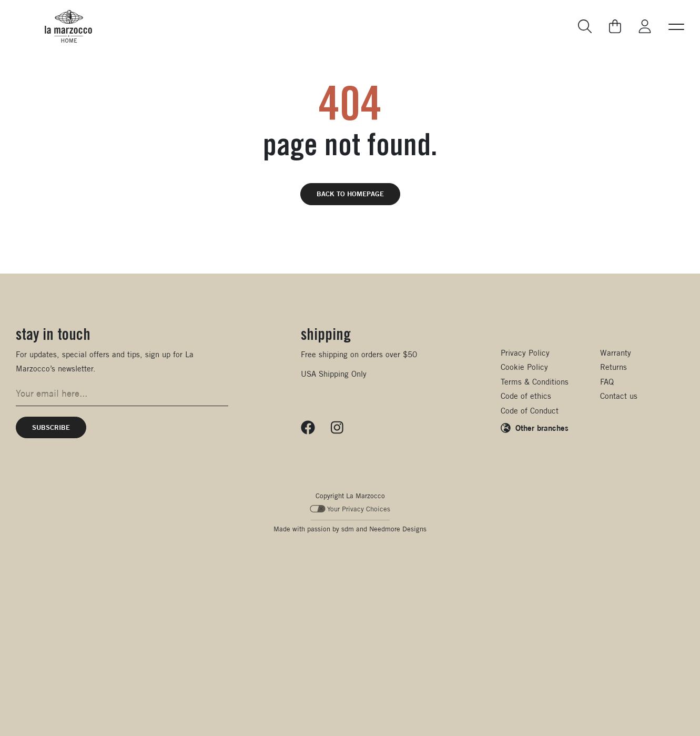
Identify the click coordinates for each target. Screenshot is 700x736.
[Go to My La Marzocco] (645, 27)
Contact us (619, 396)
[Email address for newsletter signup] (122, 394)
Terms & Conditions (535, 382)
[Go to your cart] (615, 26)
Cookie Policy (524, 367)
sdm (348, 529)
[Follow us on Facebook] (308, 428)
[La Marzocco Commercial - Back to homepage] (68, 26)
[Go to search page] (585, 27)
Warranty (616, 353)
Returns (613, 367)
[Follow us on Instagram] (337, 428)
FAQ (607, 382)
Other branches (542, 428)
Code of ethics (526, 396)
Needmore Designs (398, 529)
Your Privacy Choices (350, 509)
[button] (676, 26)
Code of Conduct (530, 411)
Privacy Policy (525, 353)
